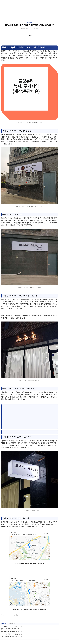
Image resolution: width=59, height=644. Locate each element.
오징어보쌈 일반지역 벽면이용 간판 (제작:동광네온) (11, 632)
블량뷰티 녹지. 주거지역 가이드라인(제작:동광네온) (30, 25)
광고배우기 (30, 22)
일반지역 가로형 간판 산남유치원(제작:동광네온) (11, 626)
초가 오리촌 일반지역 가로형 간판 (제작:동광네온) (11, 634)
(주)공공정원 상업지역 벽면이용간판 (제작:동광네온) (11, 629)
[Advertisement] (30, 417)
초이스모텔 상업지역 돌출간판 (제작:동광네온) (11, 637)
